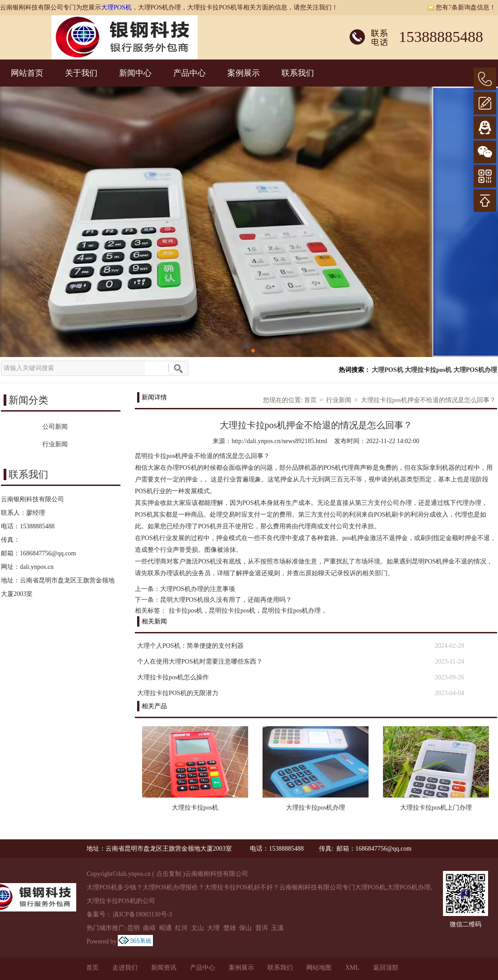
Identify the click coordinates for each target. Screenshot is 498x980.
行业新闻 (339, 400)
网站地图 (319, 968)
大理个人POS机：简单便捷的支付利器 (190, 646)
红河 (181, 928)
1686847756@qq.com (48, 553)
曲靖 (149, 928)
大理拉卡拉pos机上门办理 (436, 808)
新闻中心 (135, 73)
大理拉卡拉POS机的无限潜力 (178, 693)
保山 (245, 928)
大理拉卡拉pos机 (428, 370)
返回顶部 (386, 968)
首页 (310, 400)
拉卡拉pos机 (186, 611)
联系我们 (298, 73)
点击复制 (169, 874)
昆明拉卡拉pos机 (232, 611)
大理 (213, 928)
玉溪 (277, 928)
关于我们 (81, 73)
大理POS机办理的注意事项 (198, 589)
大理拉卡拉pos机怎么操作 (173, 677)
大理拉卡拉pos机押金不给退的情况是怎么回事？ (428, 400)
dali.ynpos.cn (37, 567)
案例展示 (244, 73)
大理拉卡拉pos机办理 (316, 808)
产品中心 (189, 73)
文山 (198, 928)
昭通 (166, 928)
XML (352, 968)
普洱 (262, 928)
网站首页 (27, 73)
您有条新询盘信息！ (461, 7)
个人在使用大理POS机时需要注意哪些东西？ (200, 662)
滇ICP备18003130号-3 (142, 914)
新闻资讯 (164, 968)
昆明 (134, 928)
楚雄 (230, 928)
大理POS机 (116, 7)
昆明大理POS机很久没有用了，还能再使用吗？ (226, 600)
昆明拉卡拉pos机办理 (291, 611)
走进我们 (125, 968)
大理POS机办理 (475, 370)
